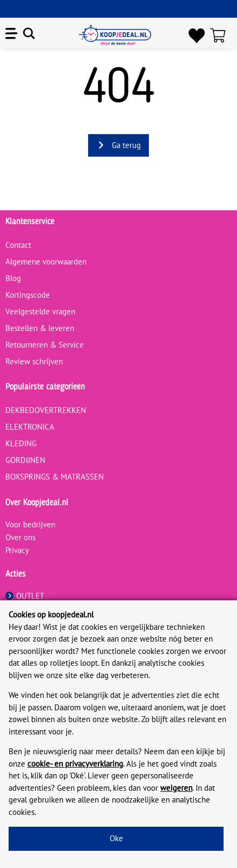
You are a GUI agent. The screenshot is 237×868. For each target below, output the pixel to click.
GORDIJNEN (25, 460)
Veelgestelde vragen (40, 311)
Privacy (17, 550)
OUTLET (25, 596)
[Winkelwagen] (221, 35)
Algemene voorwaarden (46, 262)
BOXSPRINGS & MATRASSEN (55, 477)
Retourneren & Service (45, 345)
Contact (18, 245)
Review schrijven (34, 361)
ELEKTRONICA (30, 427)
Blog (13, 278)
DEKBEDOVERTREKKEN (46, 410)
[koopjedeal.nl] (115, 35)
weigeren (176, 788)
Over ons (20, 537)
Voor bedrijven (30, 524)
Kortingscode (28, 295)
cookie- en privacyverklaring (75, 764)
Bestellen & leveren (40, 328)
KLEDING (21, 443)
